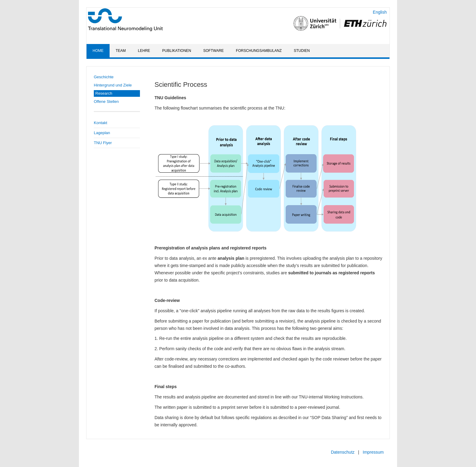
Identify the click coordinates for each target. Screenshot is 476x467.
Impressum (373, 452)
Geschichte (104, 77)
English (380, 12)
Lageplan (102, 133)
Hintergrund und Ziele (113, 85)
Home (98, 51)
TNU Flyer (103, 143)
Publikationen (177, 51)
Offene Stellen (106, 102)
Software (214, 51)
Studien (302, 51)
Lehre (144, 51)
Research (104, 93)
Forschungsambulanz (259, 51)
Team (121, 51)
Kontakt (100, 123)
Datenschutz (343, 452)
